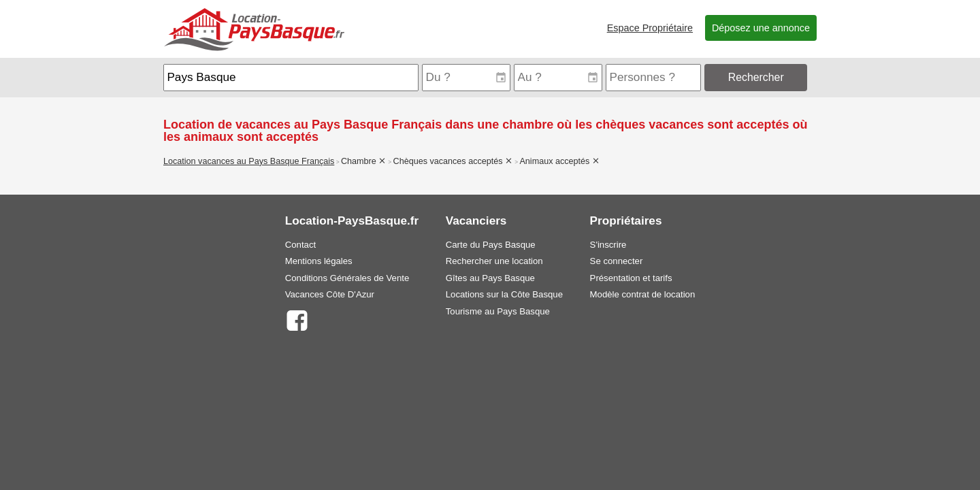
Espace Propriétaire (650, 28)
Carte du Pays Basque (491, 245)
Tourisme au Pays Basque (498, 311)
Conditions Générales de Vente (347, 278)
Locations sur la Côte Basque (504, 294)
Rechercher (756, 77)
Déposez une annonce (761, 28)
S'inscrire (608, 245)
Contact (300, 245)
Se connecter (617, 261)
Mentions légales (319, 261)
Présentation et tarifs (631, 278)
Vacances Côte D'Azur (330, 294)
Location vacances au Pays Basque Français (249, 161)
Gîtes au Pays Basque (490, 278)
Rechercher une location (494, 261)
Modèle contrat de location (643, 294)
